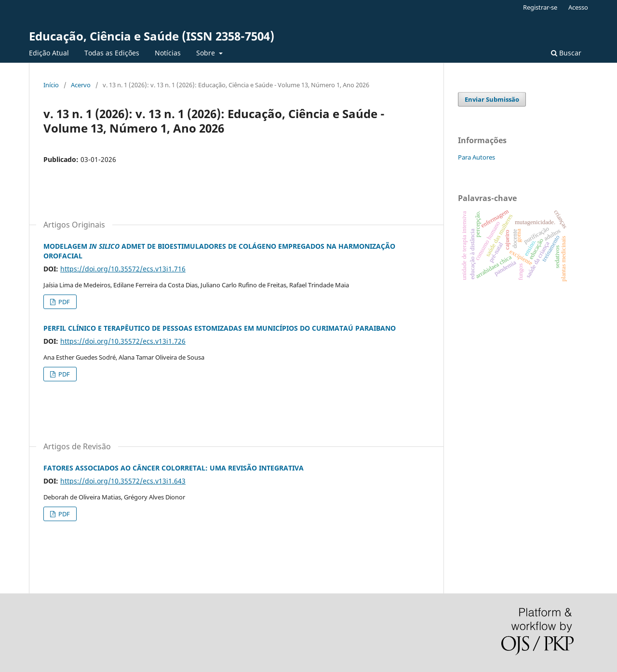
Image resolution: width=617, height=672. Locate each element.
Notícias (168, 53)
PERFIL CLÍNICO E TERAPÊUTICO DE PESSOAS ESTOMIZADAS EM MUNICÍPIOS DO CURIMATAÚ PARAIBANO (220, 328)
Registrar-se (540, 7)
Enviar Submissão (492, 99)
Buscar (566, 53)
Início (51, 85)
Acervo (81, 85)
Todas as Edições (112, 53)
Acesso (578, 7)
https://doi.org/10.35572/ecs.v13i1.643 (123, 481)
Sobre (207, 53)
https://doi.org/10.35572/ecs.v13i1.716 (123, 269)
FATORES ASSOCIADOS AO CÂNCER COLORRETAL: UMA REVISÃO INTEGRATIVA (174, 468)
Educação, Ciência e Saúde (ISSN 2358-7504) (152, 36)
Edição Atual (49, 53)
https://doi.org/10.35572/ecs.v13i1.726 (123, 341)
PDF (63, 302)
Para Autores (476, 157)
